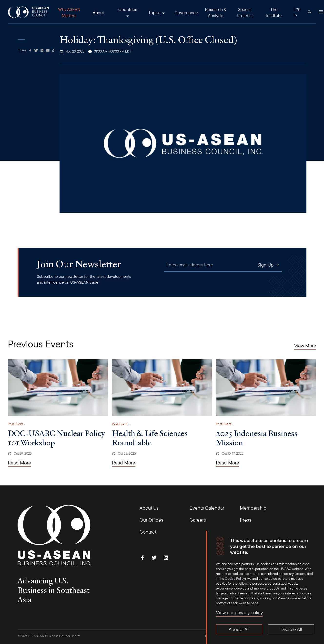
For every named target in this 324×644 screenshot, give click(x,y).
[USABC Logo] (29, 12)
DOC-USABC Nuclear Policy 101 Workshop (56, 438)
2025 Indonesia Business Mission (257, 438)
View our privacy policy (239, 612)
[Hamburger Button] (321, 12)
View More (305, 346)
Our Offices (151, 520)
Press (246, 520)
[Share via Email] (48, 50)
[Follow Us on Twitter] (154, 558)
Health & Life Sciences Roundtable (150, 438)
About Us (149, 508)
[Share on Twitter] (36, 50)
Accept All (239, 629)
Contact (148, 532)
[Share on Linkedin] (42, 50)
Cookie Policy (235, 579)
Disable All (291, 629)
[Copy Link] (54, 50)
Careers (198, 520)
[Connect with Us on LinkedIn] (166, 558)
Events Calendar (207, 508)
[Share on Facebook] (30, 50)
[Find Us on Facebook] (142, 558)
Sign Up (268, 265)
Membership (253, 508)
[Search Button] (309, 12)
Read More (19, 463)
